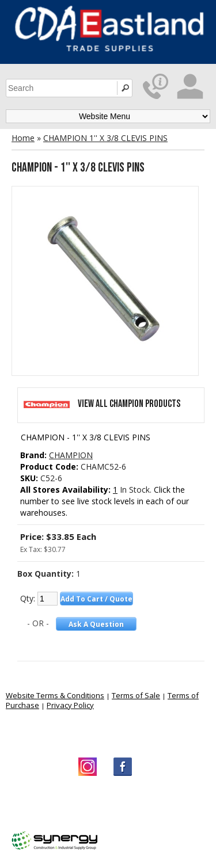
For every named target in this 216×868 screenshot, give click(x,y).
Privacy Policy (70, 705)
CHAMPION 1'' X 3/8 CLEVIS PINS (105, 138)
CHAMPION (71, 455)
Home (23, 138)
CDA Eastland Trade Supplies (104, 804)
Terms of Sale (136, 695)
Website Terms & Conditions (55, 695)
